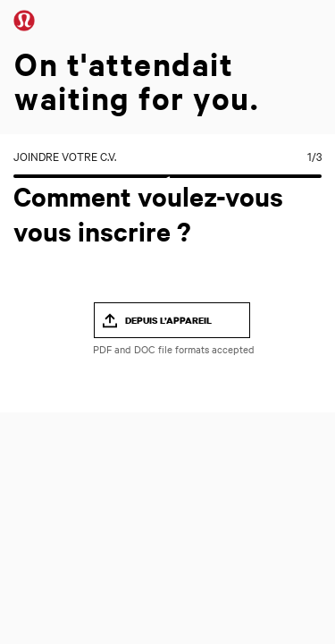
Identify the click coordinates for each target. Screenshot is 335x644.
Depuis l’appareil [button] (168, 320)
